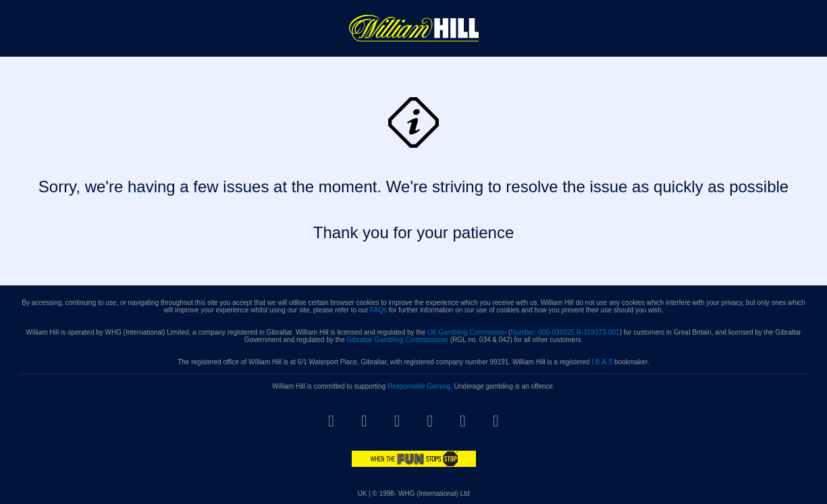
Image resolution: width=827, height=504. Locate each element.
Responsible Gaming (419, 386)
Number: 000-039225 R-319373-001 (565, 332)
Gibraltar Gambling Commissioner (397, 340)
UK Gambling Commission (467, 332)
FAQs (378, 310)
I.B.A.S (602, 362)
